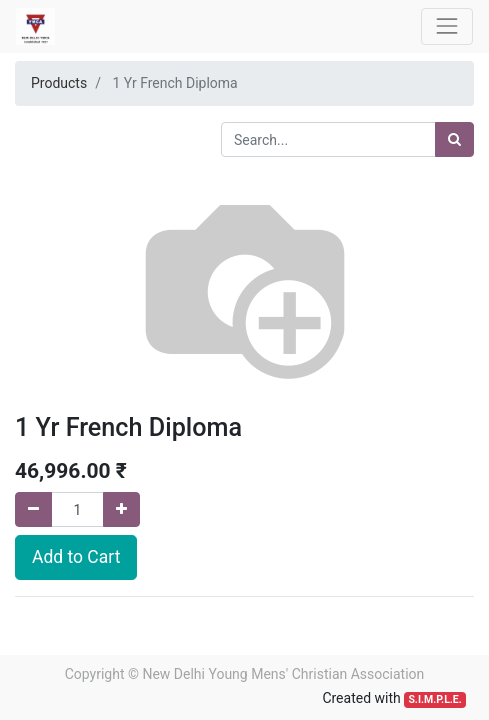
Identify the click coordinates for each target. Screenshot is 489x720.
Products (59, 83)
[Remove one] (33, 509)
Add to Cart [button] (76, 557)
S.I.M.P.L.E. (434, 699)
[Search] (454, 139)
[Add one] (121, 509)
